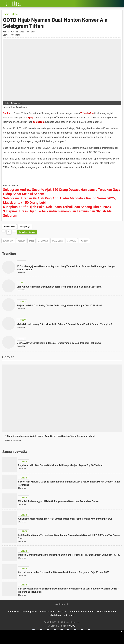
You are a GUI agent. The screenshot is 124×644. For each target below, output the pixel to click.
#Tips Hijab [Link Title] (72, 241)
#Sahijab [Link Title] (21, 241)
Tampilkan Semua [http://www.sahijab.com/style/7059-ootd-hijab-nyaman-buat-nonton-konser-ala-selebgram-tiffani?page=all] (27, 232)
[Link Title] (2, 4)
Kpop (31, 118)
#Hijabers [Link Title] (84, 241)
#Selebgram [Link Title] (43, 241)
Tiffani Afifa (87, 113)
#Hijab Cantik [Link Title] (57, 241)
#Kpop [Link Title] (31, 241)
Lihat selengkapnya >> (13, 440)
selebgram (39, 122)
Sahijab (7, 113)
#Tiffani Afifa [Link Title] (8, 241)
